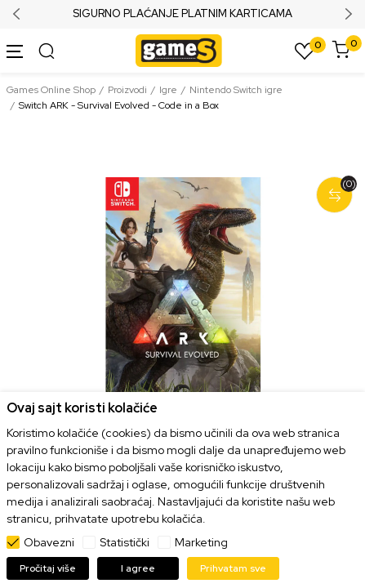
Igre (168, 90)
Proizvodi (127, 90)
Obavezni (49, 542)
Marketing (201, 542)
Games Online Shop (51, 90)
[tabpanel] (182, 303)
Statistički (125, 542)
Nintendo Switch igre (236, 90)
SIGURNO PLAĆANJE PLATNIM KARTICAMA (182, 14)
